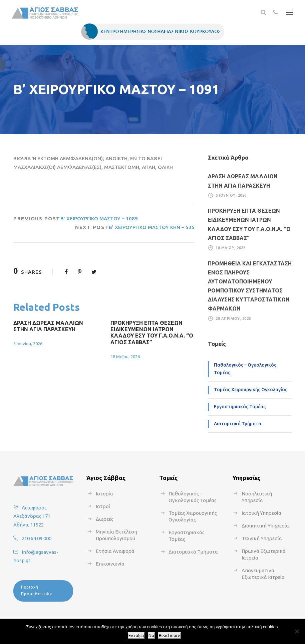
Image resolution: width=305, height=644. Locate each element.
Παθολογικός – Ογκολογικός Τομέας (245, 369)
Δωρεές (105, 519)
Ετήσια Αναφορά (115, 551)
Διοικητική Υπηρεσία (265, 526)
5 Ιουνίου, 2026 (28, 344)
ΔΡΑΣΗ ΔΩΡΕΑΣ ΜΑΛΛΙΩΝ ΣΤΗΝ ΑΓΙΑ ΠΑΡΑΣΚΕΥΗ (48, 326)
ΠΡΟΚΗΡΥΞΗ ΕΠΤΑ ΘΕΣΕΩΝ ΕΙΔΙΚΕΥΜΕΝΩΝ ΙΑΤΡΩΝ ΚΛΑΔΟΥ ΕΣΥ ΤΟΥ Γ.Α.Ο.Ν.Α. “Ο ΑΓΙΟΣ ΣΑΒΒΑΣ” (152, 333)
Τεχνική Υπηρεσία (262, 538)
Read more (170, 635)
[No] (297, 631)
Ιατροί (103, 506)
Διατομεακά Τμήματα (238, 424)
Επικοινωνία (110, 564)
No (151, 635)
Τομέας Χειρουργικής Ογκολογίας (251, 390)
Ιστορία (104, 494)
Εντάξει (136, 635)
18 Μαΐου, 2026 (125, 357)
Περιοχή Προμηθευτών (37, 590)
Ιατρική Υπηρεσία (261, 513)
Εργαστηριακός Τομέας (240, 407)
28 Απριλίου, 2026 (233, 318)
